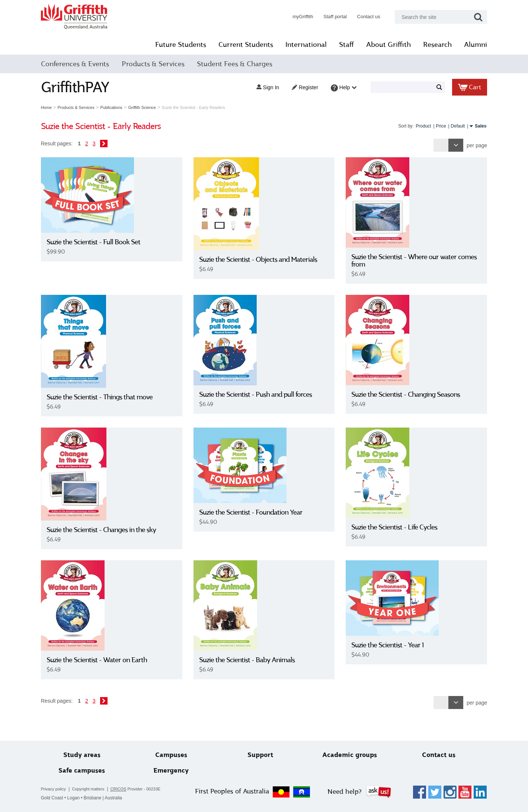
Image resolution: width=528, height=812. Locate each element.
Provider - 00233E (141, 789)
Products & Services (158, 64)
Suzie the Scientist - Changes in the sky (107, 530)
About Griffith (383, 45)
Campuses (173, 755)
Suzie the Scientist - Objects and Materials (260, 260)
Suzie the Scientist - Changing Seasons (404, 394)
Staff (341, 45)
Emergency (173, 771)
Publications (117, 107)
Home (52, 107)
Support (260, 755)
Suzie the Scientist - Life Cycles (393, 527)
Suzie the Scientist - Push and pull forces (257, 394)
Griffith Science (147, 107)
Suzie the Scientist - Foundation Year (253, 512)
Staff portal (329, 17)
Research (432, 45)
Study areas (86, 755)
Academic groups (347, 755)
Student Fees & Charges (240, 64)
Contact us (363, 17)
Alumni (470, 45)
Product (418, 126)
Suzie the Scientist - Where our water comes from (412, 261)
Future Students (175, 45)
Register (299, 87)
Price (435, 126)
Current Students (241, 45)
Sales (475, 126)
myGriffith (297, 17)
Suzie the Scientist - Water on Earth (102, 660)
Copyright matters (94, 789)
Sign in (262, 87)
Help (338, 88)
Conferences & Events (81, 64)
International (301, 45)
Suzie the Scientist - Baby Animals (249, 660)
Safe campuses (86, 771)
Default (452, 126)
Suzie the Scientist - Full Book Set (99, 242)
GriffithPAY (81, 87)
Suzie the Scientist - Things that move (105, 397)
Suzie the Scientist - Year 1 (386, 645)
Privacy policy (59, 789)
